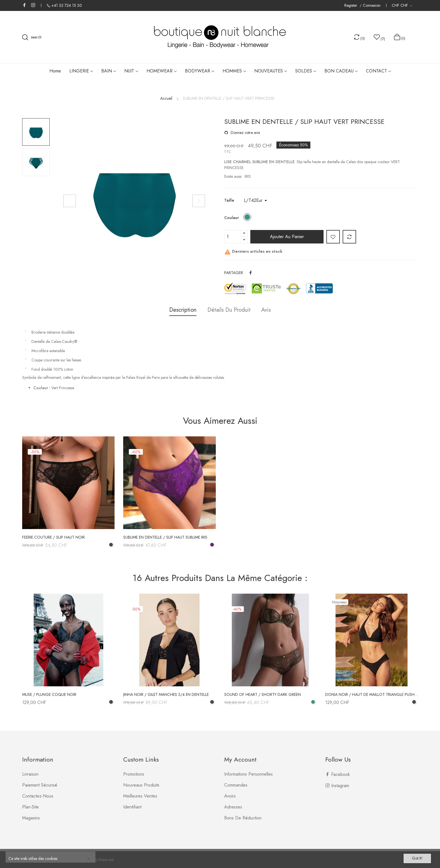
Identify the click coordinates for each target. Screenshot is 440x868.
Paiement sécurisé (40, 785)
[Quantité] (233, 237)
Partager (251, 273)
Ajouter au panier (287, 237)
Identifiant (132, 807)
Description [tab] (180, 310)
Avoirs (230, 796)
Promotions (134, 774)
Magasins (31, 818)
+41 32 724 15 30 (67, 5)
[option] (36, 132)
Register (351, 5)
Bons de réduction (243, 818)
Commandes (236, 785)
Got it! (414, 857)
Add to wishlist (333, 237)
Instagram (33, 5)
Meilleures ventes (140, 796)
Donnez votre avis (245, 133)
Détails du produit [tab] (229, 310)
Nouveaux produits (141, 785)
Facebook (24, 5)
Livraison (30, 774)
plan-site (30, 807)
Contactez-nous (38, 796)
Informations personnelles (248, 774)
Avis (269, 310)
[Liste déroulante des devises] (402, 5)
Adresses (233, 807)
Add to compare (349, 237)
